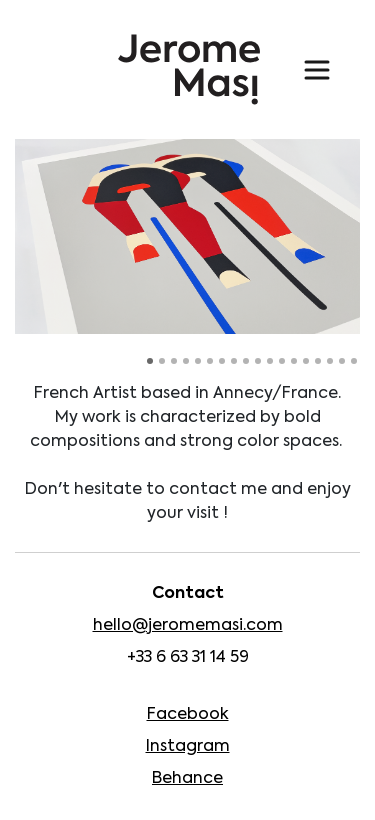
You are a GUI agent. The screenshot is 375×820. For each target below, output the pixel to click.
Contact (188, 594)
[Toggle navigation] (317, 70)
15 (318, 361)
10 (258, 361)
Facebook (188, 715)
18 (354, 361)
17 (342, 361)
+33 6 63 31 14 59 (188, 658)
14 (306, 361)
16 (330, 361)
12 (282, 361)
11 (270, 361)
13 (294, 361)
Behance (187, 779)
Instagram (188, 747)
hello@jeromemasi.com (188, 626)
